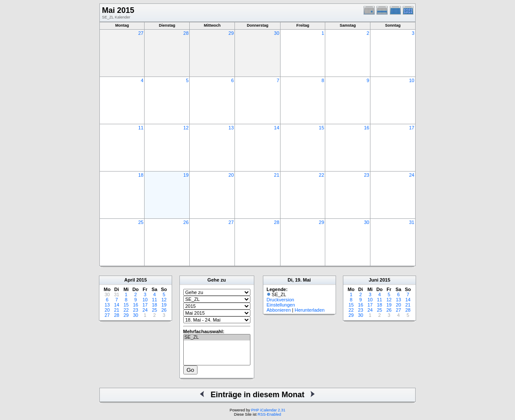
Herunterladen (310, 310)
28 (186, 33)
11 (141, 128)
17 (412, 128)
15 (321, 128)
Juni (374, 280)
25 (141, 222)
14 (277, 128)
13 (231, 128)
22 (321, 175)
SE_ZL (217, 337)
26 (186, 222)
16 (367, 128)
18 (141, 175)
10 (412, 80)
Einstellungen (281, 305)
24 (412, 175)
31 (412, 222)
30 (277, 33)
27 (141, 33)
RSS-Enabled (270, 414)
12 (186, 128)
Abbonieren (279, 310)
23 (367, 175)
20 (231, 175)
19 (186, 175)
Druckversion (281, 300)
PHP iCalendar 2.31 (268, 410)
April (130, 280)
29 (231, 33)
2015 (142, 280)
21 (277, 175)
